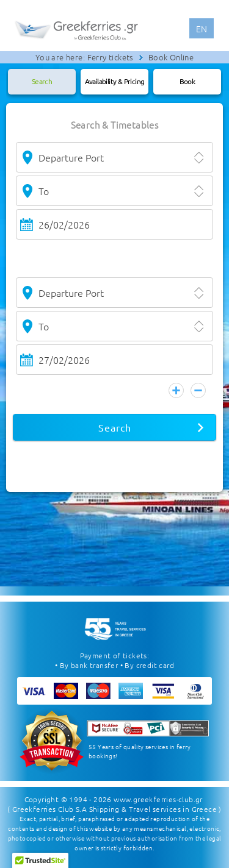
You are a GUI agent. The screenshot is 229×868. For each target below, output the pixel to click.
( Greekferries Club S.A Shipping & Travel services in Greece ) (114, 809)
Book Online (171, 57)
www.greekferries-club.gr (158, 799)
